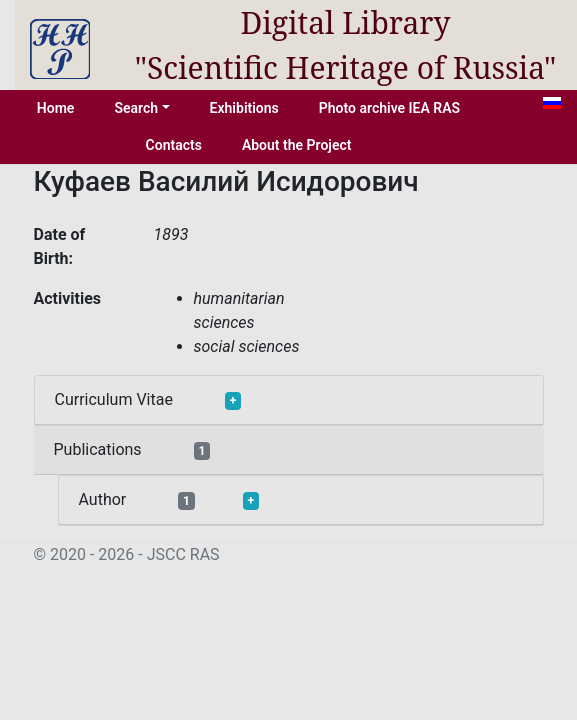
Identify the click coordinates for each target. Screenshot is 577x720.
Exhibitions (244, 108)
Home (56, 108)
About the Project (297, 145)
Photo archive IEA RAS (389, 108)
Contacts (174, 145)
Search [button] (136, 108)
